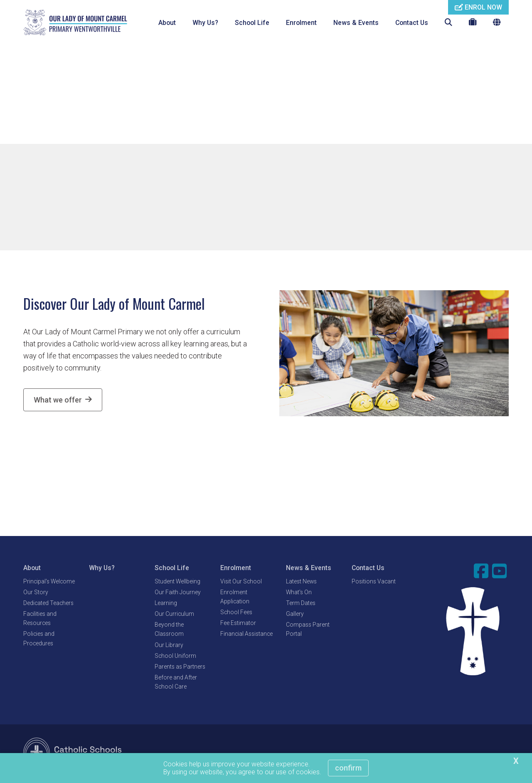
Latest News (301, 582)
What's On (299, 593)
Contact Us (412, 23)
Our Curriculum (174, 615)
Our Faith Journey (178, 593)
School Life (252, 23)
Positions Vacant (374, 582)
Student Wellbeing (177, 582)
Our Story (36, 593)
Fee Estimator (238, 624)
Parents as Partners (180, 667)
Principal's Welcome (49, 582)
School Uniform (175, 657)
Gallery (295, 615)
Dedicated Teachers (48, 604)
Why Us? (205, 23)
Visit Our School (241, 582)
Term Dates (301, 604)
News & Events (356, 23)
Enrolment (301, 23)
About (167, 23)
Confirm (348, 768)
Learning (166, 604)
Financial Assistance (246, 635)
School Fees (236, 613)
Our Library (169, 646)
